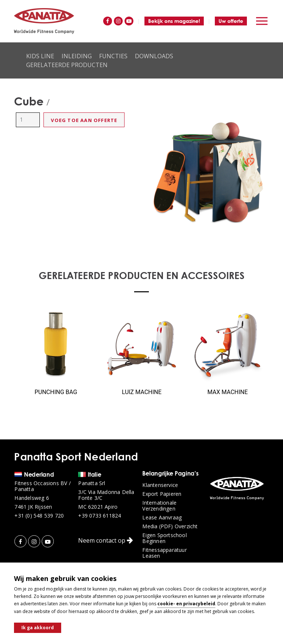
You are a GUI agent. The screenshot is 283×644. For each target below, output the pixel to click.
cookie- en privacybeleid (186, 604)
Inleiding (77, 56)
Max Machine (228, 392)
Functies (113, 56)
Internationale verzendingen (159, 506)
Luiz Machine (142, 392)
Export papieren (162, 494)
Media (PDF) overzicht (170, 526)
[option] (208, 172)
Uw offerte (231, 21)
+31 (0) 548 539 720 (39, 516)
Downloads (154, 56)
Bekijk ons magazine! (174, 21)
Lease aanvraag (162, 518)
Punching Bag (56, 392)
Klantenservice (160, 485)
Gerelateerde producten (67, 65)
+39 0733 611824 (99, 516)
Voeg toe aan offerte (84, 120)
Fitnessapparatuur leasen (164, 553)
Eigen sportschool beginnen (164, 538)
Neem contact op (106, 540)
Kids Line (40, 56)
